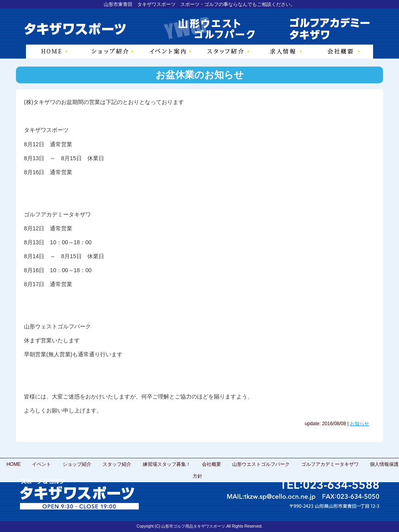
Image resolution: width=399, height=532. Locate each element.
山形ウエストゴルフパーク (261, 464)
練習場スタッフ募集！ (167, 464)
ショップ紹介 (77, 464)
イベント (41, 464)
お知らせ (359, 424)
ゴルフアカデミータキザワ (330, 464)
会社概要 (211, 464)
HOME (14, 464)
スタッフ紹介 (117, 464)
